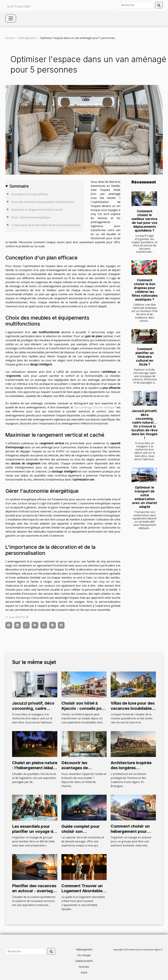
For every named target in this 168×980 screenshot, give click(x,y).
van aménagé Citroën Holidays (95, 407)
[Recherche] (136, 5)
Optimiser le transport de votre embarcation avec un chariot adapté (145, 497)
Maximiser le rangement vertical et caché (37, 210)
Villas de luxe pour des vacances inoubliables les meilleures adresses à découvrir (133, 711)
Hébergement (27, 38)
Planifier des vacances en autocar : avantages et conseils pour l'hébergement (35, 893)
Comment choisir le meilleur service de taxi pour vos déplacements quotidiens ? (145, 221)
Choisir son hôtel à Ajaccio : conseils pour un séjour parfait (83, 708)
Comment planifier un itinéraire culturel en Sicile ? (145, 357)
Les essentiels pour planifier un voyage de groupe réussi (34, 831)
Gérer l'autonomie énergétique (31, 217)
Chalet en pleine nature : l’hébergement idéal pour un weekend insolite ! (35, 770)
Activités (84, 967)
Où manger (84, 955)
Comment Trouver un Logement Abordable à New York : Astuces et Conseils (84, 893)
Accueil (10, 38)
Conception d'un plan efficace (30, 194)
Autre (84, 972)
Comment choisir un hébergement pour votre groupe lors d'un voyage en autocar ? (132, 834)
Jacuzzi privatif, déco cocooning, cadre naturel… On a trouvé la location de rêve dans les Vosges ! (145, 424)
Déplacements (84, 961)
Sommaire (19, 186)
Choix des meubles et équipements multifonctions (43, 202)
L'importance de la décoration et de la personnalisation (46, 225)
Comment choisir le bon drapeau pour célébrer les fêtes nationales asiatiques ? (145, 290)
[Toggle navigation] (11, 18)
